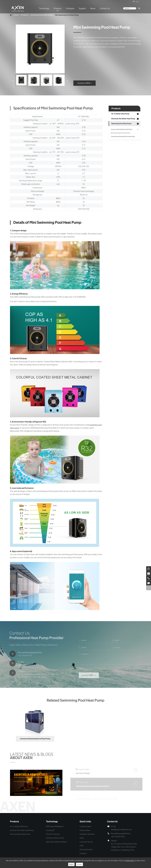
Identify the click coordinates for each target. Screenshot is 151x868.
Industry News (85, 830)
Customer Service (86, 842)
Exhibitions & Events (87, 834)
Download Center (86, 849)
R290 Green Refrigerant (55, 826)
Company (70, 8)
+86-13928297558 (118, 837)
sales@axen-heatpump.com (121, 829)
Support (82, 8)
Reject (71, 864)
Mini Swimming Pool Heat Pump (67, 15)
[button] (13, 81)
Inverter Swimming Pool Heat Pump (124, 129)
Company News (86, 826)
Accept (79, 864)
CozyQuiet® (50, 830)
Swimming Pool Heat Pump (42, 15)
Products (58, 8)
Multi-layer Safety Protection (57, 842)
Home (16, 15)
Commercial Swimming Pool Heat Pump (123, 136)
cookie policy (130, 861)
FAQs (82, 846)
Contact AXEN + (85, 83)
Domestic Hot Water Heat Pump (123, 119)
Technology (44, 8)
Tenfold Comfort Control (55, 838)
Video (82, 838)
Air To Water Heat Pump (120, 114)
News (93, 8)
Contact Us (105, 8)
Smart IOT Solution (53, 834)
